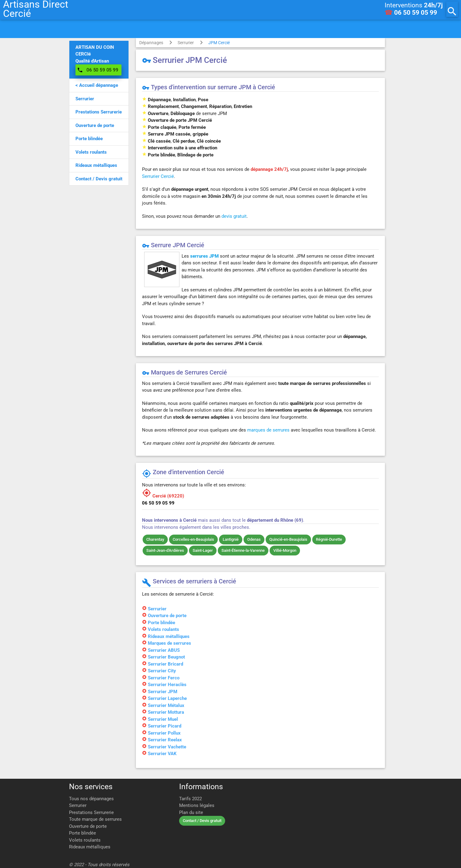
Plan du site (191, 812)
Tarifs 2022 (190, 799)
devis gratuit (234, 216)
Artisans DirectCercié (36, 9)
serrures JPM (204, 256)
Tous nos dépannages (91, 799)
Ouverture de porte (88, 826)
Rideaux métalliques (90, 847)
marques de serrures (268, 430)
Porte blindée (83, 833)
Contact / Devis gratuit (202, 821)
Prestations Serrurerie (91, 812)
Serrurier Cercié (158, 176)
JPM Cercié (219, 43)
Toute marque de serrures (95, 819)
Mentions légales (197, 805)
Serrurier (186, 43)
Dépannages (151, 43)
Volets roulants (85, 840)
